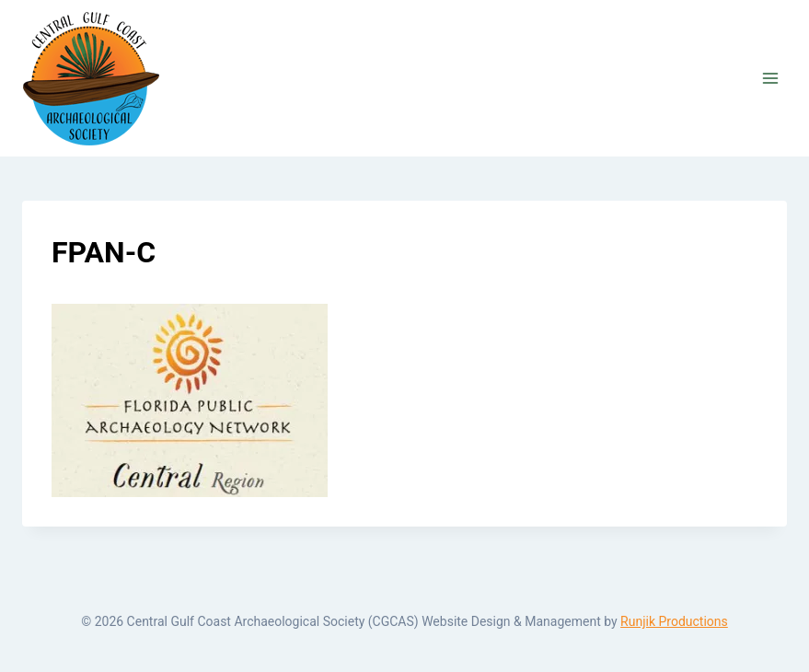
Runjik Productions (674, 621)
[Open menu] (770, 78)
